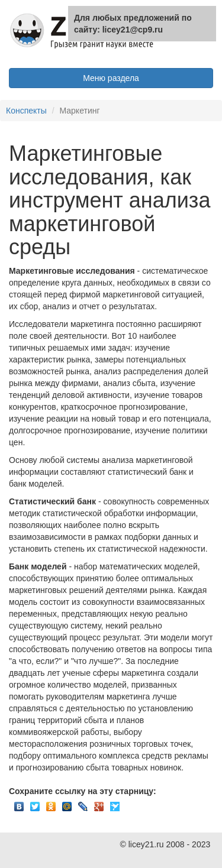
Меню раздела (111, 78)
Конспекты (26, 111)
